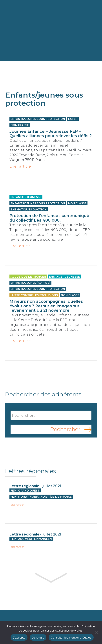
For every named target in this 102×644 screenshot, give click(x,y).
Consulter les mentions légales (71, 638)
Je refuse (38, 638)
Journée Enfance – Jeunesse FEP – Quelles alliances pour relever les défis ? (51, 134)
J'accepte (19, 638)
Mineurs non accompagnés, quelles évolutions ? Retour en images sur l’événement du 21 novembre (46, 306)
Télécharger (17, 505)
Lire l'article (20, 166)
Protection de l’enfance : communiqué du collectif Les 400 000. (49, 218)
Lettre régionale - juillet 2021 (35, 486)
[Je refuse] (97, 632)
